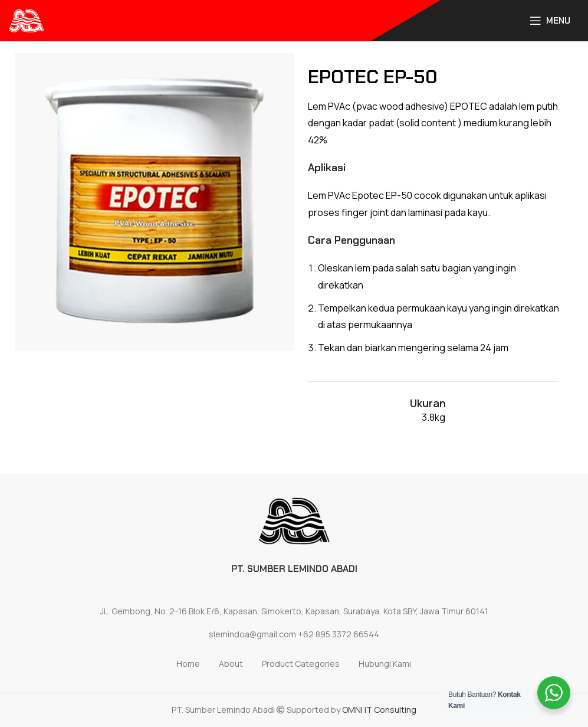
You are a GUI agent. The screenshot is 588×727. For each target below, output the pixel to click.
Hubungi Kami (385, 664)
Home (188, 664)
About (231, 664)
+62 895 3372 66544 (339, 634)
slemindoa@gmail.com (252, 634)
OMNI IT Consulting (379, 710)
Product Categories (301, 664)
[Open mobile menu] (550, 21)
